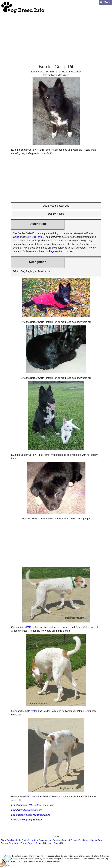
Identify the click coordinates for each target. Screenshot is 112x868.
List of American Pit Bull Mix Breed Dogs (33, 805)
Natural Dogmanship (41, 840)
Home (56, 836)
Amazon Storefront (10, 843)
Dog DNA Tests (56, 214)
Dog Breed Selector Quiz (56, 206)
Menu (107, 2)
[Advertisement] (56, 35)
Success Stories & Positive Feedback (70, 840)
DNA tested (32, 627)
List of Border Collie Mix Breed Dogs (31, 815)
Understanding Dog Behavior (27, 820)
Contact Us (59, 843)
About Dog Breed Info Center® (15, 840)
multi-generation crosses (59, 251)
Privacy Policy (27, 843)
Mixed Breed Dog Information (27, 810)
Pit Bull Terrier (36, 237)
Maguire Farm (96, 840)
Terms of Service (43, 843)
